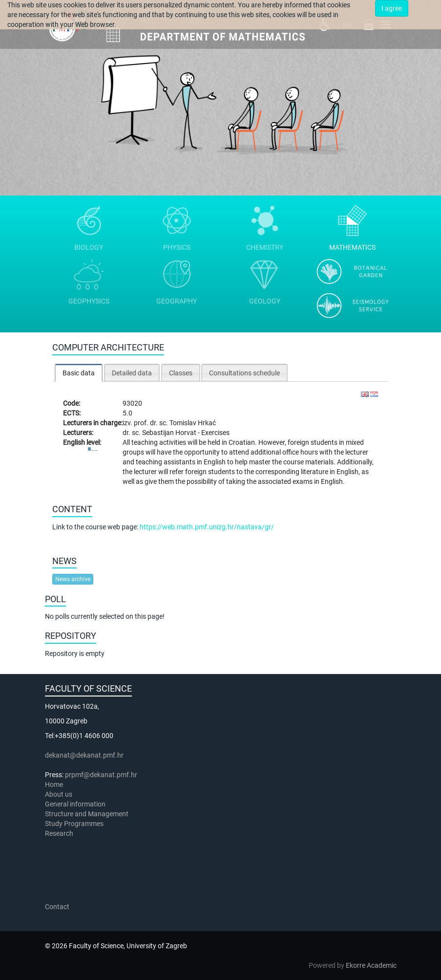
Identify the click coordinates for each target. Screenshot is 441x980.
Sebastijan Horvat (170, 433)
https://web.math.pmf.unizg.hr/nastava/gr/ (207, 527)
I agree (392, 8)
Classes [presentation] (181, 373)
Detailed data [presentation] (132, 373)
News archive (73, 579)
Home (54, 784)
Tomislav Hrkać (193, 423)
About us (59, 794)
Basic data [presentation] (79, 373)
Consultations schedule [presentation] (244, 373)
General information (75, 804)
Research (60, 833)
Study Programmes (74, 824)
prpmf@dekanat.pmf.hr (101, 775)
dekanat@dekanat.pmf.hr (84, 755)
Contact (57, 907)
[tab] (79, 373)
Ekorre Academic (371, 965)
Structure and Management (87, 814)
